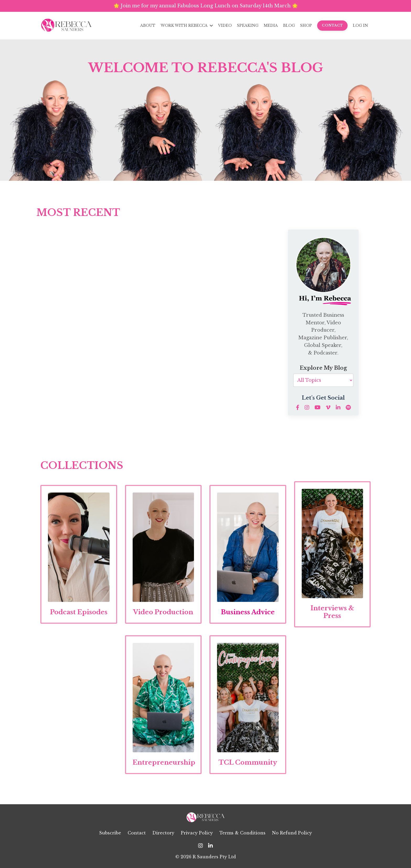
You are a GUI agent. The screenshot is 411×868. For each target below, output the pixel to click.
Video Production (163, 612)
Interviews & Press (332, 612)
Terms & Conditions (242, 833)
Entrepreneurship (164, 762)
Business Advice (248, 612)
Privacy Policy (197, 833)
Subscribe (110, 833)
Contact (137, 833)
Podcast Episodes (79, 612)
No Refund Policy (292, 833)
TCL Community (248, 762)
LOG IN (360, 25)
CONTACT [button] (332, 25)
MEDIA (271, 25)
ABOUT (148, 25)
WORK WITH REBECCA (187, 25)
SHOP (306, 25)
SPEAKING (248, 25)
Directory (163, 833)
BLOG (289, 25)
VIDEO (225, 25)
